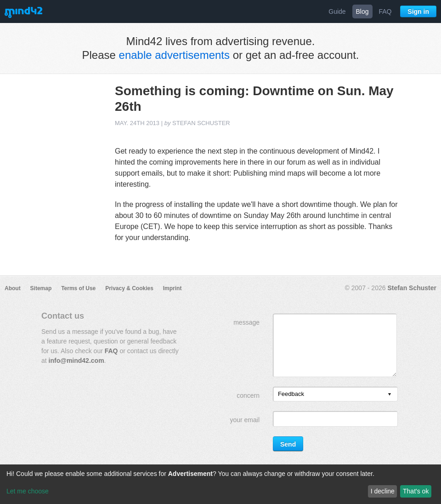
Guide (337, 11)
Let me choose (28, 491)
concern (248, 395)
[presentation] (390, 395)
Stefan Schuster (412, 288)
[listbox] (335, 394)
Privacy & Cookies (129, 288)
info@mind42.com (76, 361)
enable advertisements (174, 55)
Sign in (418, 11)
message (246, 322)
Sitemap (41, 288)
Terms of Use (78, 288)
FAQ (385, 11)
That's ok (416, 491)
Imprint (172, 288)
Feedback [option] (291, 394)
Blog (362, 11)
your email (245, 420)
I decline (383, 491)
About (13, 288)
